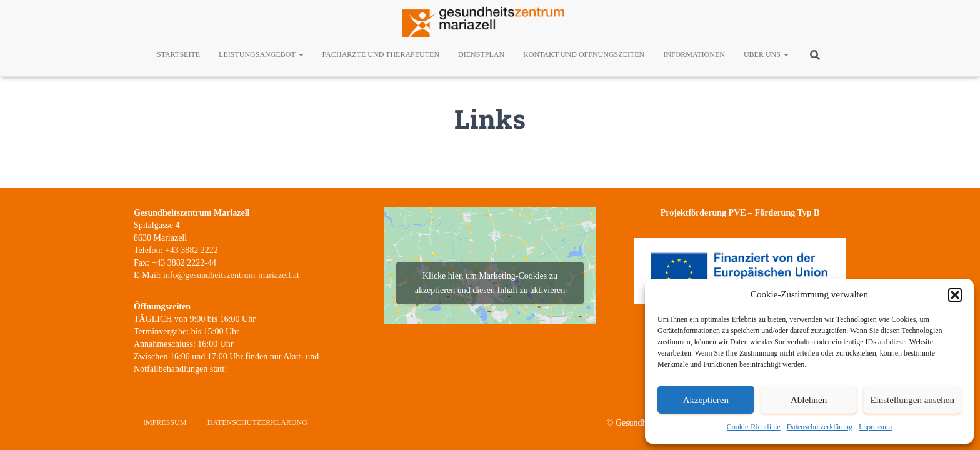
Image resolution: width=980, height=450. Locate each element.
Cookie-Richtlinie (754, 427)
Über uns (766, 54)
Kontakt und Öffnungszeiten (584, 54)
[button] (955, 295)
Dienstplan (481, 54)
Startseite (178, 54)
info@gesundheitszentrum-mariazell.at (231, 275)
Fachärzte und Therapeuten (381, 54)
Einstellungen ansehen (912, 400)
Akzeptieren (706, 400)
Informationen (694, 54)
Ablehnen (809, 400)
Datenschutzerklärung (820, 427)
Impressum (875, 427)
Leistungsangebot (261, 54)
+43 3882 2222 (192, 250)
